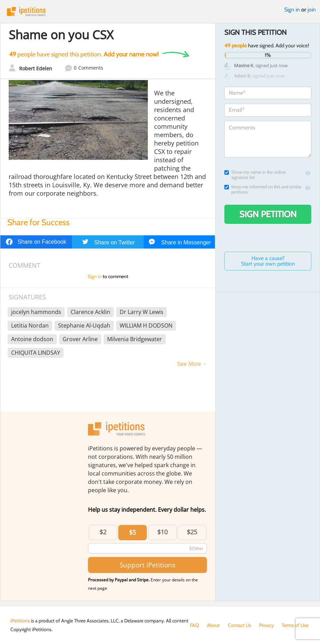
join (312, 10)
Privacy (266, 625)
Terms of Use (295, 625)
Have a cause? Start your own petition (268, 261)
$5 (133, 532)
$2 (103, 532)
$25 (192, 532)
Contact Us (239, 625)
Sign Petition (268, 214)
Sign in (292, 10)
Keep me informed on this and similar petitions (263, 189)
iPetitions (160, 11)
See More (189, 364)
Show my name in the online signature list (255, 175)
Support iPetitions (147, 565)
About (213, 625)
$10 (162, 532)
